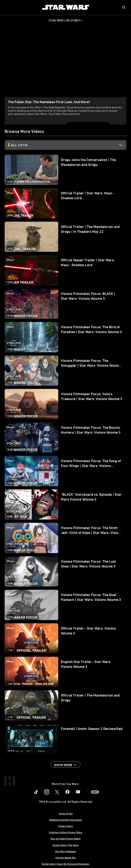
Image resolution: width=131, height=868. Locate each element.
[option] (69, 145)
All (19, 145)
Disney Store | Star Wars (66, 845)
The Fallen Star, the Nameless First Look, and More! (49, 102)
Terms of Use (65, 813)
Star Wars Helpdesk (65, 851)
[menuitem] (6, 7)
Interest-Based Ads (66, 857)
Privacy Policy (66, 826)
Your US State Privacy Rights (65, 838)
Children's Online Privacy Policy (65, 832)
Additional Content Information (66, 820)
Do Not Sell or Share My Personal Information (65, 864)
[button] (65, 764)
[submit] (124, 7)
